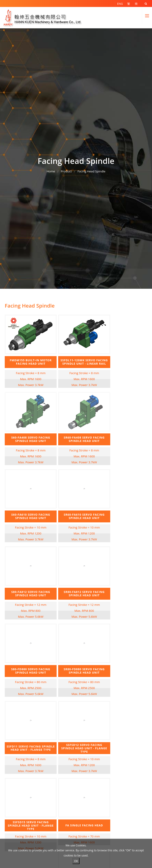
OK (76, 861)
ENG (120, 4)
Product (66, 170)
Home (51, 170)
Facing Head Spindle (92, 170)
